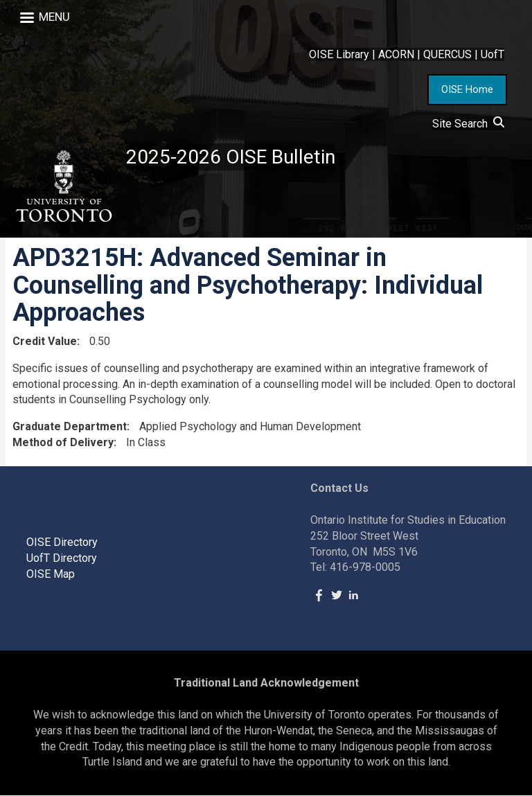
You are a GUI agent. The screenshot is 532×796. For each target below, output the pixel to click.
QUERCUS (447, 54)
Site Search (468, 124)
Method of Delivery (63, 442)
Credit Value (45, 341)
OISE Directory (62, 542)
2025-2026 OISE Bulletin (231, 157)
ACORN (396, 54)
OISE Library (339, 54)
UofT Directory (62, 558)
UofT (493, 54)
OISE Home (467, 89)
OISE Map (51, 574)
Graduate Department (70, 427)
